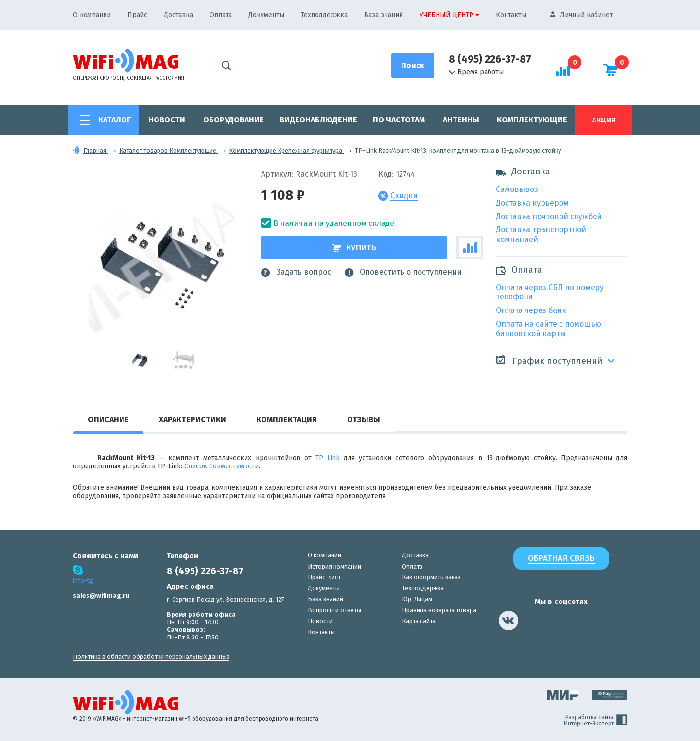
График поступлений (549, 360)
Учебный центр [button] (446, 15)
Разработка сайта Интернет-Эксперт (595, 721)
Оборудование (234, 120)
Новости (167, 120)
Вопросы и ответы (334, 610)
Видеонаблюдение (318, 120)
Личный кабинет (586, 15)
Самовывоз (517, 189)
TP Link (328, 458)
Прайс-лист (324, 577)
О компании (92, 15)
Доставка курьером (532, 203)
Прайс (137, 15)
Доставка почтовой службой (549, 216)
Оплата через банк (531, 310)
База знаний (384, 15)
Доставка (178, 15)
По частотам (399, 120)
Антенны (461, 120)
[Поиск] (413, 66)
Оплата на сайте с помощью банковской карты (549, 329)
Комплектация (287, 420)
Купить (354, 248)
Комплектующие (532, 120)
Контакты (511, 15)
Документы (266, 15)
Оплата (221, 15)
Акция (604, 120)
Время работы (476, 72)
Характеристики (192, 420)
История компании (334, 566)
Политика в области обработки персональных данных (151, 657)
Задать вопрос (296, 272)
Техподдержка (324, 15)
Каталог (114, 120)
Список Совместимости (221, 466)
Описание (108, 420)
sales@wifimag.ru (101, 595)
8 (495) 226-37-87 (490, 59)
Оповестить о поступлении (403, 272)
